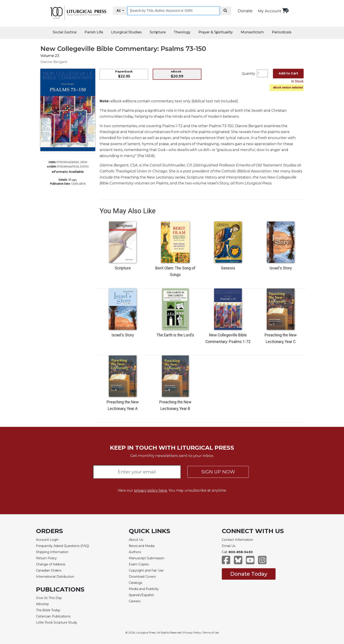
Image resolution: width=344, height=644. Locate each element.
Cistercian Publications (53, 616)
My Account (270, 11)
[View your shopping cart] (285, 10)
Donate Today (249, 574)
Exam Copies (139, 564)
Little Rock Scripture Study (57, 622)
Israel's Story (281, 268)
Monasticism (252, 32)
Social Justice (65, 32)
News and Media (142, 546)
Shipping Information (52, 552)
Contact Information (237, 540)
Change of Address (51, 564)
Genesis (228, 268)
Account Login (47, 540)
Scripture (158, 32)
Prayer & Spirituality (216, 32)
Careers (135, 601)
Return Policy (46, 558)
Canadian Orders (49, 570)
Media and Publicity (144, 589)
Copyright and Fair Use (146, 570)
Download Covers (142, 577)
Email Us (228, 546)
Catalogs (135, 583)
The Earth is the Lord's (175, 335)
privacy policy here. (151, 490)
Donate (245, 11)
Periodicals (282, 32)
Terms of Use (211, 632)
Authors (135, 552)
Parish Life (94, 32)
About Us (136, 540)
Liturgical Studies (126, 32)
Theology (182, 32)
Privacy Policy (192, 632)
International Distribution (55, 577)
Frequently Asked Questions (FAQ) (63, 546)
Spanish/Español (141, 595)
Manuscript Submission (147, 558)
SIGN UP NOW (218, 472)
